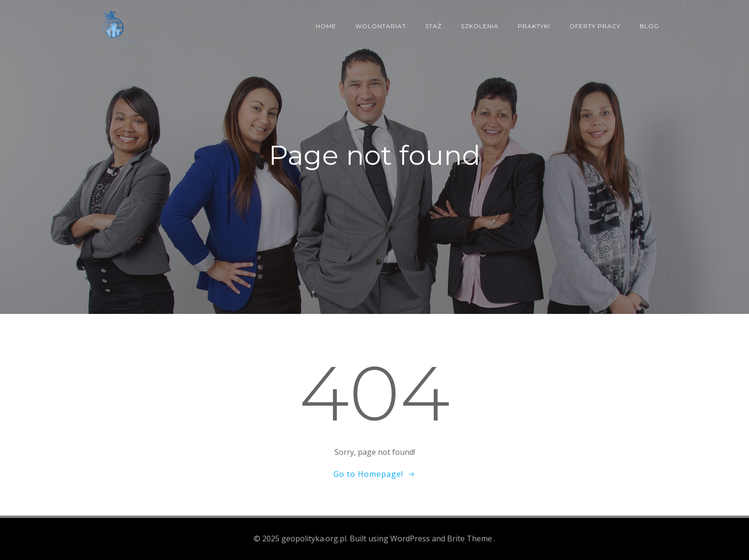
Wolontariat (381, 26)
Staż (433, 26)
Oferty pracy (595, 26)
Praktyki (534, 26)
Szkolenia (480, 26)
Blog (649, 26)
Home (326, 26)
